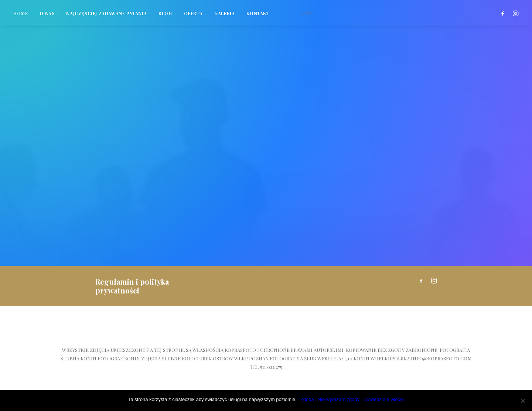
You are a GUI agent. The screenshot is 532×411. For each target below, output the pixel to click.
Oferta (193, 17)
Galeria (224, 17)
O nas (47, 17)
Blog (165, 17)
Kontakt (258, 17)
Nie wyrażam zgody (339, 399)
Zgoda (307, 399)
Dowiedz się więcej (383, 399)
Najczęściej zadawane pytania (106, 17)
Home (21, 17)
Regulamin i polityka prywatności (132, 286)
